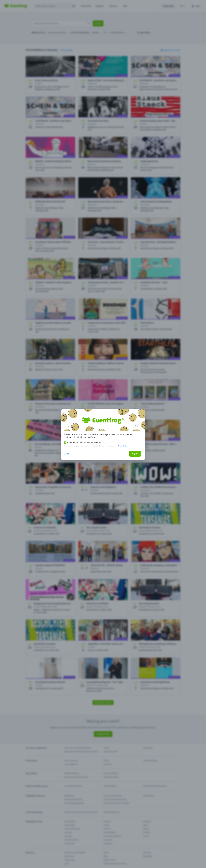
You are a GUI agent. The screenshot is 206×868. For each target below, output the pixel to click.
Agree (135, 454)
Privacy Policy (123, 446)
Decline (67, 454)
